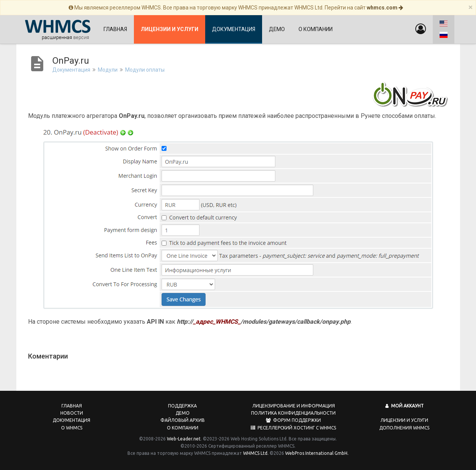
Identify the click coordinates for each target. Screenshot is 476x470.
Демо (277, 29)
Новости (72, 413)
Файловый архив (183, 420)
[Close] (471, 7)
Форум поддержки (293, 420)
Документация (234, 29)
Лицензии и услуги (404, 420)
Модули (108, 70)
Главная (115, 29)
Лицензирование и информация (294, 406)
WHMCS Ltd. (256, 453)
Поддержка (182, 406)
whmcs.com (385, 8)
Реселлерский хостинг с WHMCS (293, 428)
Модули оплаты (145, 70)
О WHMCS (72, 428)
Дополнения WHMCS (404, 428)
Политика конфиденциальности (293, 413)
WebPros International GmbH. (317, 453)
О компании (316, 29)
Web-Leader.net (184, 439)
